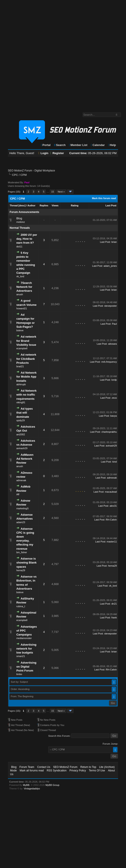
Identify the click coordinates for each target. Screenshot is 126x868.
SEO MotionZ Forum (20, 171)
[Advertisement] (52, 54)
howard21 (22, 308)
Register (57, 153)
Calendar (97, 145)
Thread (14, 205)
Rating (75, 205)
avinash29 (22, 448)
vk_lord (20, 276)
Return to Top (88, 767)
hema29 (21, 570)
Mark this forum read (104, 198)
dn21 (114, 604)
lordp (114, 380)
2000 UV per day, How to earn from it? (27, 239)
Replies (44, 205)
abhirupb (21, 384)
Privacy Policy (78, 771)
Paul (114, 324)
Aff (18, 494)
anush (20, 294)
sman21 (21, 656)
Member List (78, 145)
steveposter (110, 306)
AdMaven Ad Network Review (25, 459)
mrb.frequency (109, 362)
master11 (112, 542)
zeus (114, 398)
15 (53, 192)
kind (115, 462)
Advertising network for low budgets (26, 649)
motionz (21, 222)
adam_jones (110, 266)
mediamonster (24, 638)
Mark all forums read (32, 771)
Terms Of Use (97, 771)
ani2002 (21, 434)
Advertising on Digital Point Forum (26, 667)
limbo (19, 674)
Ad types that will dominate (25, 413)
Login (43, 153)
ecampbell (22, 348)
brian (114, 242)
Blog (19, 218)
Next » (61, 192)
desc (22, 205)
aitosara (112, 344)
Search (60, 145)
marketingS (22, 508)
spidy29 (20, 420)
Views (55, 205)
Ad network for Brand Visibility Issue (26, 341)
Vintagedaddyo (32, 789)
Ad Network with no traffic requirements (26, 395)
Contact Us (44, 767)
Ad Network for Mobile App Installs (26, 377)
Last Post (111, 205)
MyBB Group (52, 785)
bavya (114, 416)
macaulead (111, 492)
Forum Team (27, 767)
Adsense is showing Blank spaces (26, 563)
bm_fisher (22, 552)
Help (112, 145)
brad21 (20, 366)
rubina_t (21, 606)
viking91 (21, 402)
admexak (21, 480)
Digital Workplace (45, 171)
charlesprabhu (109, 432)
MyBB (26, 785)
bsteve (20, 330)
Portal (46, 145)
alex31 (113, 506)
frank (114, 618)
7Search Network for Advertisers (24, 287)
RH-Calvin (111, 520)
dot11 (19, 247)
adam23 (21, 522)
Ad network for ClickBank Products (26, 359)
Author (31, 205)
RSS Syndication (57, 771)
